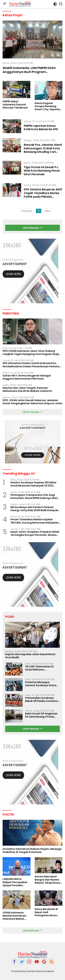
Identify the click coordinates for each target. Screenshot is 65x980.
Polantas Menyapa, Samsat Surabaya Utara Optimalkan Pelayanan (41, 684)
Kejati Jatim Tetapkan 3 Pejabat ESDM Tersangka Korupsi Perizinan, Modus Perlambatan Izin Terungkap (35, 533)
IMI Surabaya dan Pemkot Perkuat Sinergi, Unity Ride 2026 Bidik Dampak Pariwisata (34, 509)
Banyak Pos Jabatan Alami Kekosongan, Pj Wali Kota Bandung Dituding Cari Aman (43, 150)
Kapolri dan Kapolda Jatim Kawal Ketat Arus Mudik (30, 656)
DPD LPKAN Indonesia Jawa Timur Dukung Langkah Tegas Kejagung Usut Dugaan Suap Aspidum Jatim (31, 352)
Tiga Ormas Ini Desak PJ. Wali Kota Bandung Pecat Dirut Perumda (42, 171)
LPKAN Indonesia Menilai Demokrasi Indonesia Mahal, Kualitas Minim (14, 916)
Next (48, 211)
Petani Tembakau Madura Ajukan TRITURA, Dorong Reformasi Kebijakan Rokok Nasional (34, 521)
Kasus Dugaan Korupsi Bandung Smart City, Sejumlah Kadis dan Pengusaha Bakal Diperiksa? (48, 106)
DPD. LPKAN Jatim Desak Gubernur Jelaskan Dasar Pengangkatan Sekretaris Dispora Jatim (32, 402)
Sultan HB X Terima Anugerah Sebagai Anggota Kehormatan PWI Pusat (27, 377)
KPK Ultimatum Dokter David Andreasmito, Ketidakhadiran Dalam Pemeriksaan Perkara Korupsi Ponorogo (31, 365)
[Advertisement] (32, 574)
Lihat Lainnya (33, 412)
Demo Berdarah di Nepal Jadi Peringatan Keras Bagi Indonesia (46, 912)
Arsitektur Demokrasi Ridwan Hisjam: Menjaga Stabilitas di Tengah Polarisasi (32, 850)
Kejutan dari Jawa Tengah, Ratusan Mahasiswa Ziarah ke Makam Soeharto (27, 389)
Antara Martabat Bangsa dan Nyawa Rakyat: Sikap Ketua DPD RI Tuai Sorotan (47, 880)
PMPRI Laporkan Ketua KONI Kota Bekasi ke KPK (41, 128)
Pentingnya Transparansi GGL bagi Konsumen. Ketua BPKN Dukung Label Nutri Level (34, 496)
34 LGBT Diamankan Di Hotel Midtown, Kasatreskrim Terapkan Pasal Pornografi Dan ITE (41, 668)
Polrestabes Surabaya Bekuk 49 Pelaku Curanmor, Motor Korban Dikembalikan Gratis (42, 699)
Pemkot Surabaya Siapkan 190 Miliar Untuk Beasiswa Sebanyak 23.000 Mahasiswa (33, 484)
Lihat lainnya (32, 228)
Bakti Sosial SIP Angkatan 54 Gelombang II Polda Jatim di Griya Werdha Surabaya (41, 715)
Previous (27, 211)
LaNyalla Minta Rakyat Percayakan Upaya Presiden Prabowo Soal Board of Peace (16, 882)
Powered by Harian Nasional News (33, 971)
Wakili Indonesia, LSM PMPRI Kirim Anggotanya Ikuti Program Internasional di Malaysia (29, 72)
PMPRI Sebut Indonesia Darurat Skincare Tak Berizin (15, 105)
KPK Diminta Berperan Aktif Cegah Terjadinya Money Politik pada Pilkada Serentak (43, 195)
